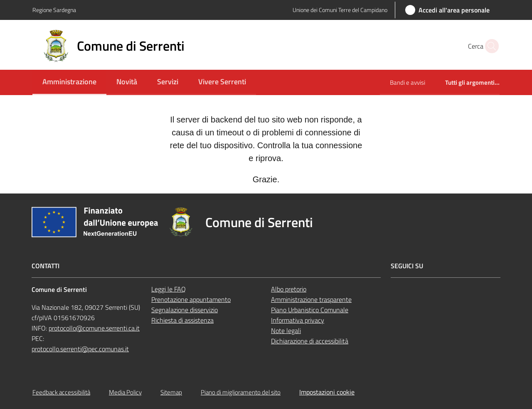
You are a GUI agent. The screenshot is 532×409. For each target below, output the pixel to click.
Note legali (286, 331)
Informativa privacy (298, 320)
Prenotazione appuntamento (191, 299)
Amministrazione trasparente (311, 299)
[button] (490, 46)
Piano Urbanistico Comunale (310, 310)
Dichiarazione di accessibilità (310, 341)
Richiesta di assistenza (182, 320)
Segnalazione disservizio (185, 310)
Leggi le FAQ (169, 289)
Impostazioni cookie (327, 392)
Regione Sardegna (54, 10)
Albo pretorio (289, 289)
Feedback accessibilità (61, 392)
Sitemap (171, 392)
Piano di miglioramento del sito (241, 392)
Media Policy (125, 392)
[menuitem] (69, 82)
